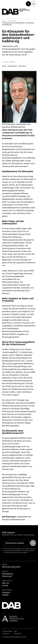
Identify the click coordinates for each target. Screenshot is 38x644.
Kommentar (22, 66)
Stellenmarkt (7, 576)
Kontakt (5, 585)
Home (4, 21)
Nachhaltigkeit (12, 66)
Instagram (6, 592)
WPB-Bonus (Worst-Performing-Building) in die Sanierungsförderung (18, 366)
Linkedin (5, 595)
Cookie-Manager (7, 631)
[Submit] (33, 543)
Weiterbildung (8, 574)
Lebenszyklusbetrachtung (13, 234)
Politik (4, 66)
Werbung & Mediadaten (11, 567)
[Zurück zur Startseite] (16, 12)
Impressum (6, 633)
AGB (15, 631)
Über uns (6, 583)
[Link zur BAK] (19, 619)
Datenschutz (18, 633)
